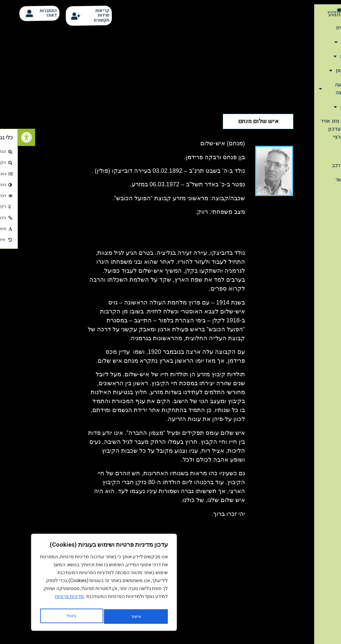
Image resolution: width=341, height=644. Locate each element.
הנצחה (326, 107)
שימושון (324, 70)
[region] (86, 584)
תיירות (326, 56)
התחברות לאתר (32, 13)
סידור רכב (325, 165)
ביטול (116, 617)
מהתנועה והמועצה (319, 89)
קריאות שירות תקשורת (86, 16)
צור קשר (327, 180)
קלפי (331, 151)
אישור (54, 617)
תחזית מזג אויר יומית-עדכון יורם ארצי (320, 129)
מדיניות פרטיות (52, 600)
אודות (326, 42)
